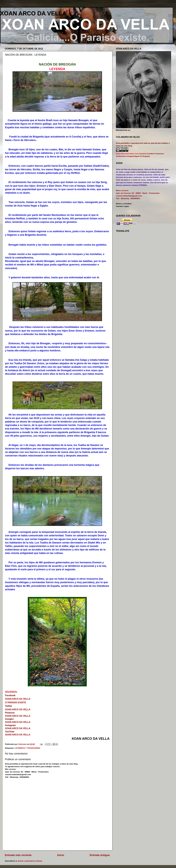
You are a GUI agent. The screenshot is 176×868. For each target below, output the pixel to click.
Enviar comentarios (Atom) (30, 861)
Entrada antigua (100, 855)
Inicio (61, 855)
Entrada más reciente (18, 855)
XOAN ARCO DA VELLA (33, 13)
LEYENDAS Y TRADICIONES (27, 748)
